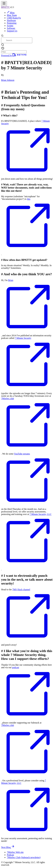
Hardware (11, 20)
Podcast (10, 855)
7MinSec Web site (15, 852)
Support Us (12, 31)
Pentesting (12, 23)
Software (11, 28)
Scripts (10, 26)
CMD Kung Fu (14, 18)
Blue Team (12, 15)
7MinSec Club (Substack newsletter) (24, 857)
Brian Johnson (8, 80)
